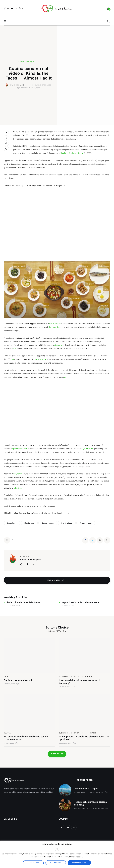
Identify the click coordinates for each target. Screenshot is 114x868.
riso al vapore (55, 324)
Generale (84, 733)
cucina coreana (48, 523)
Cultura (22, 62)
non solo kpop (67, 523)
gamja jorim (88, 449)
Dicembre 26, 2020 (14, 606)
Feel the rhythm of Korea (72, 153)
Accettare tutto (79, 863)
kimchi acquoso (40, 359)
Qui (87, 459)
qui (15, 349)
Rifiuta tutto (56, 863)
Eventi (6, 677)
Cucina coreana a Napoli (18, 680)
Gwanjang (58, 345)
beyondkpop (12, 523)
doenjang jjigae (55, 327)
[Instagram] (21, 9)
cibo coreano (29, 523)
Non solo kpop (32, 62)
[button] (7, 149)
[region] (57, 854)
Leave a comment (55, 580)
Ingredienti (87, 677)
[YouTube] (14, 9)
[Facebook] (7, 9)
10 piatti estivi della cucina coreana (80, 602)
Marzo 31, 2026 (79, 792)
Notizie (93, 733)
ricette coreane (86, 523)
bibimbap (18, 488)
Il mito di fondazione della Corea (23, 602)
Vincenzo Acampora (96, 792)
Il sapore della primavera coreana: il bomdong (92, 803)
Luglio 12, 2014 (68, 606)
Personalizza (33, 863)
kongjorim (17, 474)
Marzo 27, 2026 (79, 808)
